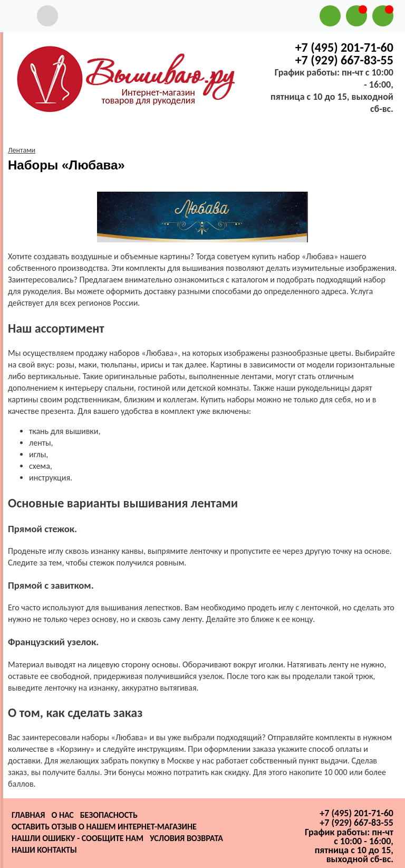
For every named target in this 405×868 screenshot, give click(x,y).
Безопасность (109, 815)
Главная (28, 815)
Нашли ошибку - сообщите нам (78, 838)
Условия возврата (186, 838)
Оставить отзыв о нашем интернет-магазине (104, 827)
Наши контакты (44, 850)
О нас (62, 815)
